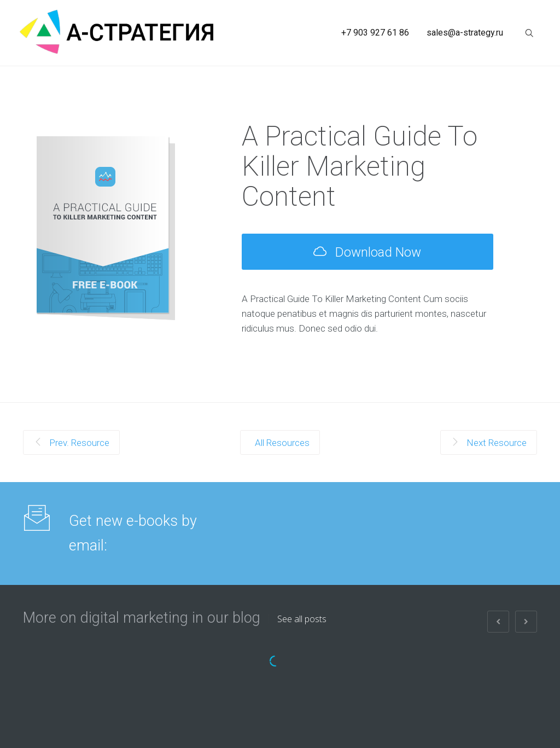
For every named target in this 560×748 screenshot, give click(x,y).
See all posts (302, 619)
